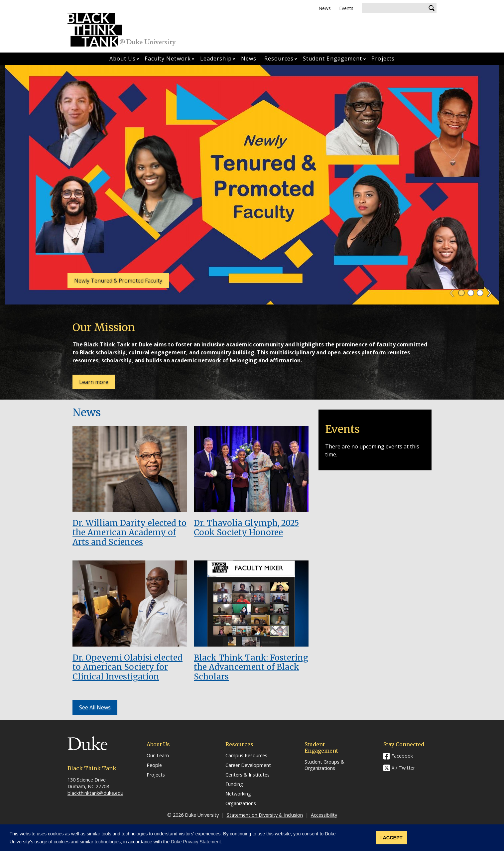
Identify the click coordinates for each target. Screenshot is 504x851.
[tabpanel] (252, 185)
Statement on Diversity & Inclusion (265, 815)
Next (492, 291)
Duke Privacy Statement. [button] (196, 842)
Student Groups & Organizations (324, 765)
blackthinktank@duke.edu (95, 793)
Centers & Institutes (248, 775)
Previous (455, 291)
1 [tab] (461, 293)
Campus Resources (246, 756)
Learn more (97, 384)
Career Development (248, 765)
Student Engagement (333, 59)
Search (432, 8)
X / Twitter (403, 768)
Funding (234, 784)
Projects (383, 59)
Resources (279, 59)
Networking (238, 794)
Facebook (402, 756)
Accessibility (324, 815)
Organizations (241, 803)
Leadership (216, 59)
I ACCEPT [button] (391, 838)
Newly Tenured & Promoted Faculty (118, 281)
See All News (95, 707)
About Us (123, 59)
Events (346, 8)
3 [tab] (480, 293)
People (154, 765)
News (325, 8)
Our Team (158, 756)
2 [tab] (471, 293)
